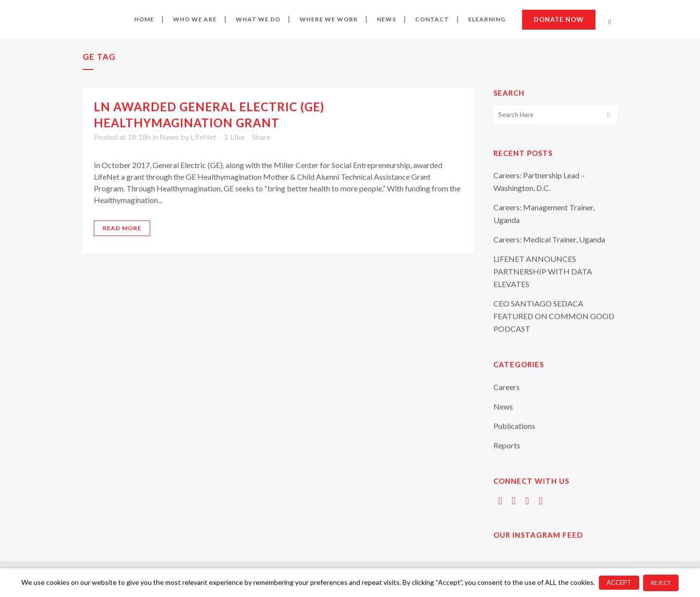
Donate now (559, 19)
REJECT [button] (661, 583)
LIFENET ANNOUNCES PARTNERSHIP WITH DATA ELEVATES (543, 271)
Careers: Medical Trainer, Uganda (549, 239)
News (169, 137)
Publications (514, 426)
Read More (122, 228)
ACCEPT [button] (619, 582)
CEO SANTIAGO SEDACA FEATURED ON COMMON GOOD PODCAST (554, 316)
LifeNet (203, 137)
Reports (507, 445)
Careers (507, 387)
